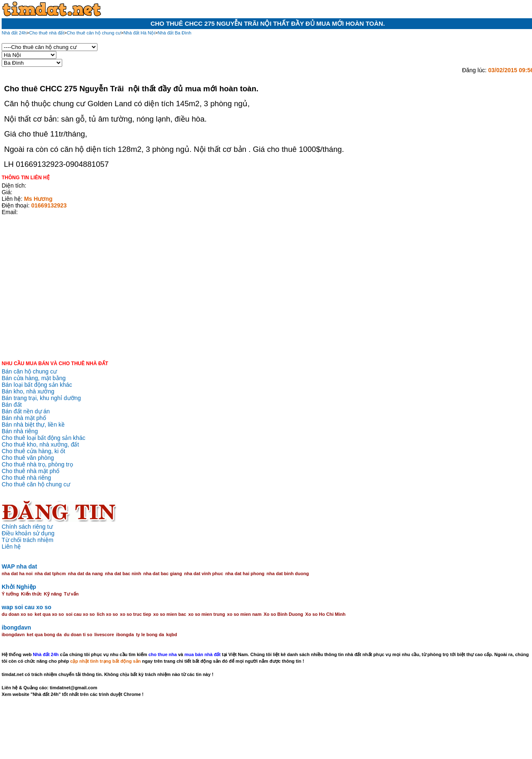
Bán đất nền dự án (26, 411)
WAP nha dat (19, 566)
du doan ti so (78, 635)
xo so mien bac (170, 614)
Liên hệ (11, 547)
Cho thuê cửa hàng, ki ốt (33, 451)
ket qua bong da (44, 635)
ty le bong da (150, 635)
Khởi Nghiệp (19, 587)
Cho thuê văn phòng (28, 458)
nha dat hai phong (245, 574)
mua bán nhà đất (203, 654)
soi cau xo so (80, 614)
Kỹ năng (53, 594)
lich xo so (108, 614)
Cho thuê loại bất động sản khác (44, 438)
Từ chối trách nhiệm (28, 540)
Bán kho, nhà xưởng (28, 391)
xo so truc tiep (135, 614)
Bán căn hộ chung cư (29, 371)
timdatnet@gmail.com (74, 688)
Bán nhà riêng (20, 431)
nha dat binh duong (288, 574)
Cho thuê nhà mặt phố (30, 471)
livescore (104, 635)
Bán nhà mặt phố (24, 418)
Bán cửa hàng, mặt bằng (34, 378)
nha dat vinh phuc (204, 574)
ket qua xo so (49, 614)
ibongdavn (16, 627)
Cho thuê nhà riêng (26, 478)
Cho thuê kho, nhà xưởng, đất (40, 444)
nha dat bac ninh (123, 574)
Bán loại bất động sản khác (37, 385)
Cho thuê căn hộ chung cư (36, 484)
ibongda (125, 635)
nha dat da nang (85, 574)
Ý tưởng (10, 594)
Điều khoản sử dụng (28, 533)
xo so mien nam (244, 614)
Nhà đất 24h (46, 654)
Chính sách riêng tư (27, 527)
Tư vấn (71, 594)
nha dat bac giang (163, 574)
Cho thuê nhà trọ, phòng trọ (37, 464)
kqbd (172, 635)
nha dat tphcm (50, 574)
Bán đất (12, 405)
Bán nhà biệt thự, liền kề (33, 425)
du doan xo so (17, 614)
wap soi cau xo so (27, 607)
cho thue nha (163, 654)
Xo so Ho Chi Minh (325, 614)
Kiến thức (32, 594)
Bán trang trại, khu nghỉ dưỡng (41, 398)
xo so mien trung (207, 614)
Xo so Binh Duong (283, 614)
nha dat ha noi (17, 574)
